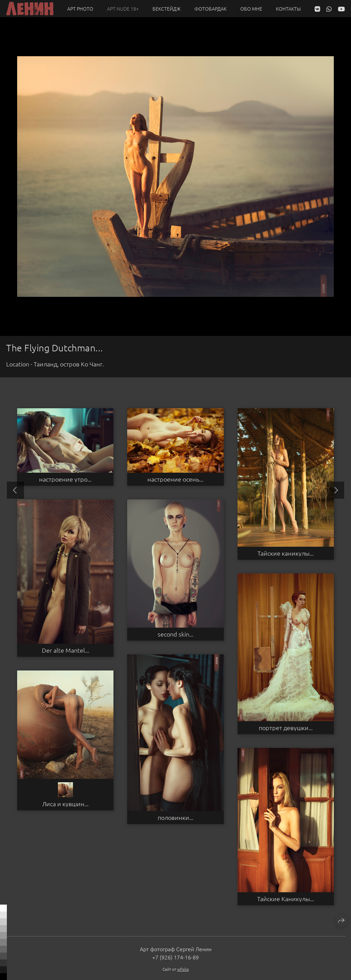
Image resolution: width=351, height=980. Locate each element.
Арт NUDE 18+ (123, 9)
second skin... (175, 634)
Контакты (288, 9)
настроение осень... (175, 479)
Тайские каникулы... (286, 553)
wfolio (183, 969)
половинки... (175, 818)
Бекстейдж (167, 9)
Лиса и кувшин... (65, 804)
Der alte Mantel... (65, 650)
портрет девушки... (286, 728)
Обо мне (251, 9)
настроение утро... (65, 479)
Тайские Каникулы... (286, 899)
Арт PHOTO (80, 9)
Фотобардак (210, 9)
